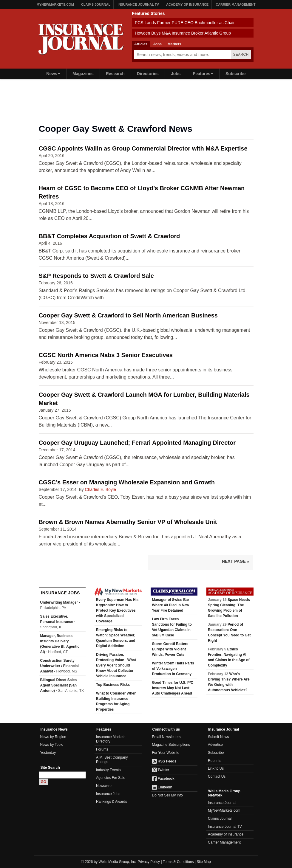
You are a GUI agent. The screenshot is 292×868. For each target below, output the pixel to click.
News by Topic (52, 745)
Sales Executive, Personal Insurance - (58, 622)
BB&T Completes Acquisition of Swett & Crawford (109, 236)
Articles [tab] (141, 44)
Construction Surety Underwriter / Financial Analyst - (60, 666)
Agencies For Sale (111, 778)
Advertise (215, 745)
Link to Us (216, 768)
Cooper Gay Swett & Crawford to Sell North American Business (128, 315)
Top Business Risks (113, 685)
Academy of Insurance (187, 4)
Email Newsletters (166, 737)
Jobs (176, 74)
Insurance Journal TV (138, 4)
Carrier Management (235, 4)
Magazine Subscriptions (171, 745)
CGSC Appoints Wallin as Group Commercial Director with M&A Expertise (143, 148)
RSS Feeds (164, 761)
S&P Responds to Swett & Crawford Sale (96, 276)
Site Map (204, 862)
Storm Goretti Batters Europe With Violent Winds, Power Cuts (170, 649)
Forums (102, 749)
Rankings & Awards (112, 802)
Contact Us (217, 776)
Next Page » (236, 561)
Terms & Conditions (178, 862)
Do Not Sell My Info (167, 795)
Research (115, 74)
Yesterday (48, 753)
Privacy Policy (149, 862)
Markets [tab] (174, 44)
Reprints (215, 761)
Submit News (218, 737)
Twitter (161, 770)
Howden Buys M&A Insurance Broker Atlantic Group (183, 33)
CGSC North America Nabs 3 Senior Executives (106, 355)
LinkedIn (162, 787)
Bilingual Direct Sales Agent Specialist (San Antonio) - (62, 685)
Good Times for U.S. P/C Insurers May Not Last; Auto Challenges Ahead (173, 688)
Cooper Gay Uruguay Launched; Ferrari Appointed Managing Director (137, 443)
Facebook (163, 779)
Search (241, 55)
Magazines (83, 74)
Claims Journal (96, 4)
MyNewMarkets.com (55, 4)
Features (203, 74)
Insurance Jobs (108, 794)
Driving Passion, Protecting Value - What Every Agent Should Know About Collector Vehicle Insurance (116, 665)
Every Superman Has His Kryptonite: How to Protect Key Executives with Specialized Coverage (117, 610)
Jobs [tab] (157, 44)
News (53, 74)
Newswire (104, 786)
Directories (148, 74)
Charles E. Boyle (101, 489)
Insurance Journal (222, 803)
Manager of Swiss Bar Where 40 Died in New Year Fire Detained (171, 605)
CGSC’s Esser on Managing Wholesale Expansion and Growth (127, 482)
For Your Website (166, 753)
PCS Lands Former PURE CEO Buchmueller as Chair (185, 23)
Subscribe (236, 74)
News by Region (53, 737)
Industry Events (108, 770)
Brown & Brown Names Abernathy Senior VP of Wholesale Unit (128, 522)
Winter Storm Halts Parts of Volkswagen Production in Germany (173, 669)
